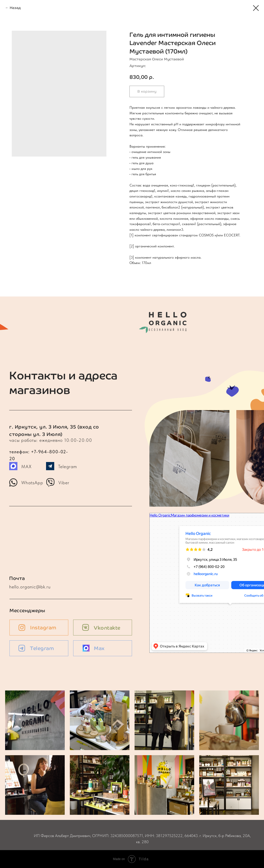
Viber (64, 483)
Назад (15, 8)
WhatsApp (32, 483)
